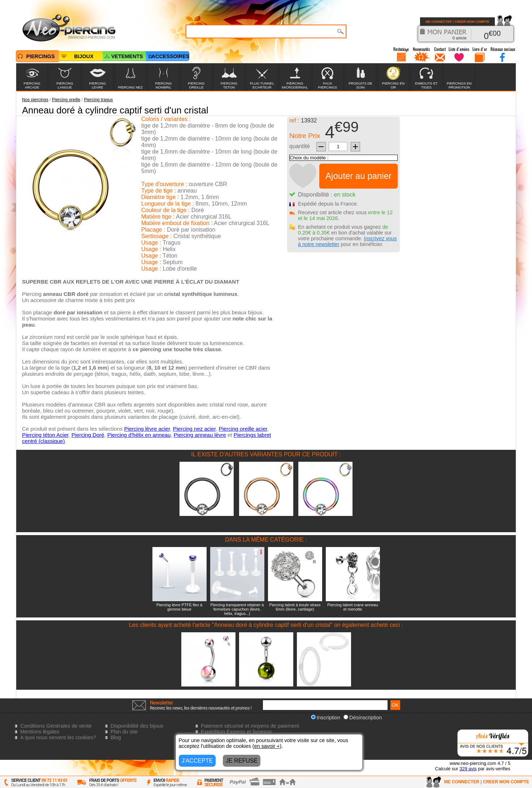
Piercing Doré (88, 435)
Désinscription (363, 718)
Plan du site (124, 732)
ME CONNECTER (439, 22)
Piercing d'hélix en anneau (139, 435)
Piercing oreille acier (243, 429)
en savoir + (267, 746)
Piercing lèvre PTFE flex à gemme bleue (179, 607)
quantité (300, 146)
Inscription (326, 718)
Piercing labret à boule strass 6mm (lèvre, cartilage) (295, 607)
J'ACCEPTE (197, 761)
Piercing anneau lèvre (200, 435)
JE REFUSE (242, 761)
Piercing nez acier (194, 429)
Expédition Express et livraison (236, 732)
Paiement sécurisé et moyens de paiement (250, 726)
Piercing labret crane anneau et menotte (353, 607)
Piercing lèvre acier (147, 429)
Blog (116, 737)
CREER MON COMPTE (472, 22)
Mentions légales (40, 732)
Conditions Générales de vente (56, 726)
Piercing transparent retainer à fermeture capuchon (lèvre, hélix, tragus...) (237, 609)
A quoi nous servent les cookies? (58, 737)
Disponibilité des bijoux (137, 726)
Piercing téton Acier (45, 435)
